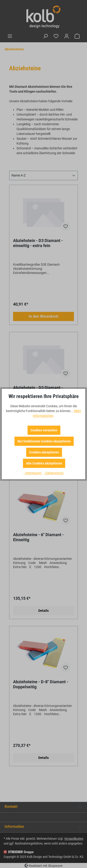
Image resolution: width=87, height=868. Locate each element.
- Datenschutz (54, 473)
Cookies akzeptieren (44, 452)
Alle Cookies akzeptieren (44, 463)
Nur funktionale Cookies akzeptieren (44, 441)
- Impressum (33, 473)
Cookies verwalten (44, 430)
